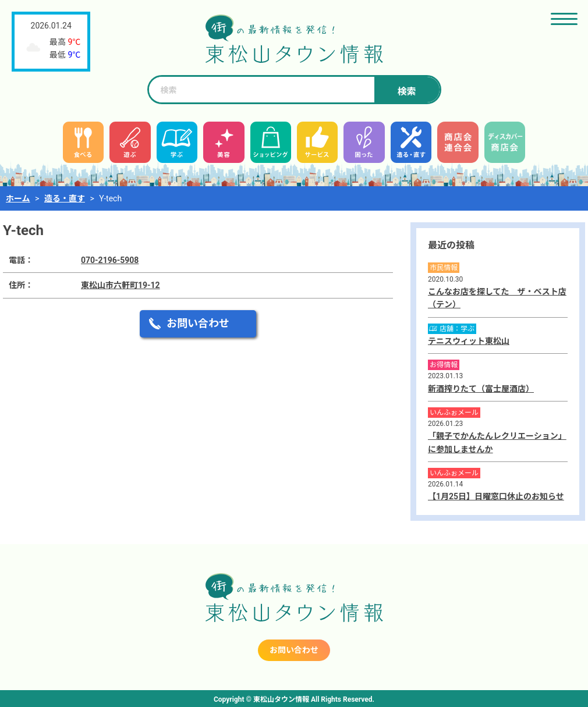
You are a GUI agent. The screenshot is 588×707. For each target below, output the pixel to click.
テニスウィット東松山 (469, 341)
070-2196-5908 (110, 260)
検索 (406, 92)
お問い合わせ (198, 323)
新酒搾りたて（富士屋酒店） (481, 389)
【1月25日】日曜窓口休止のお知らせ (496, 496)
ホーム (18, 198)
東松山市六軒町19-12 (121, 285)
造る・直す (65, 198)
